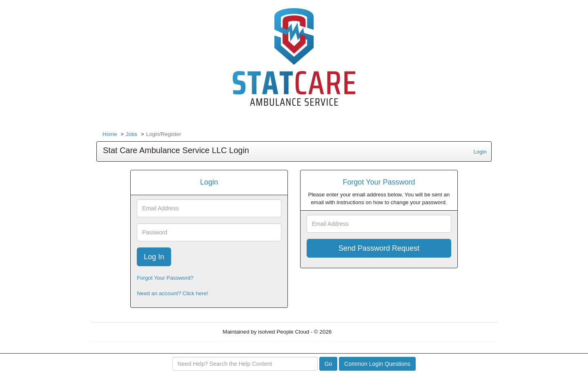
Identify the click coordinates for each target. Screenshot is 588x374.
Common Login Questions (377, 364)
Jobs (131, 134)
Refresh (356, 332)
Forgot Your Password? (165, 278)
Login (480, 152)
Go (329, 364)
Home (110, 134)
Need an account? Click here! (173, 293)
